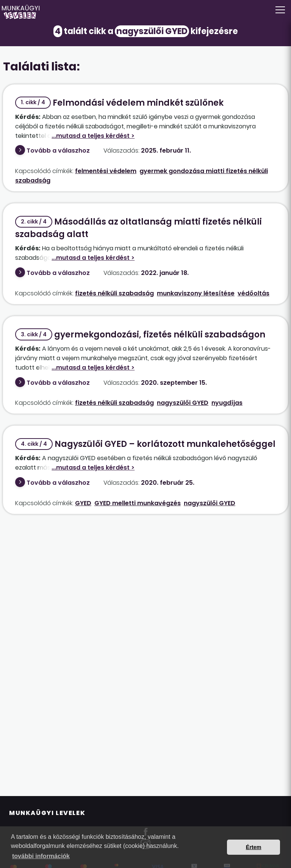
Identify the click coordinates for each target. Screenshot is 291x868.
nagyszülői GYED (183, 403)
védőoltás (253, 293)
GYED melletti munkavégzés (138, 503)
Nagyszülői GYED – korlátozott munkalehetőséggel (145, 444)
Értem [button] (254, 847)
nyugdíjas (227, 403)
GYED (83, 503)
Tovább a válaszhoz (58, 151)
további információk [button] (41, 856)
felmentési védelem (106, 171)
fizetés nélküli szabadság (114, 293)
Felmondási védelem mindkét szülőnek (119, 103)
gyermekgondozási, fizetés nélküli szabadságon (140, 335)
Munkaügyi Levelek (47, 813)
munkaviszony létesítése (196, 293)
